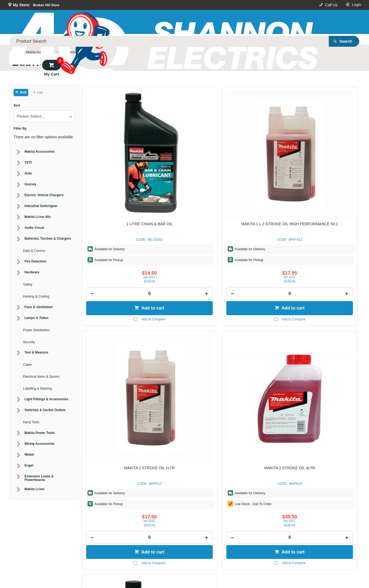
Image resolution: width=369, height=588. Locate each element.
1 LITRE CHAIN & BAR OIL (114, 151)
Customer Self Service (176, 571)
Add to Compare (118, 246)
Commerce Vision (213, 571)
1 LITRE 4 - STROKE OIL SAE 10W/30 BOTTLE (115, 327)
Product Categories (60, 39)
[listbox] (44, 116)
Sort (17, 106)
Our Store (100, 39)
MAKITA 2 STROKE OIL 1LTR (255, 151)
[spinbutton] (114, 221)
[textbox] (197, 22)
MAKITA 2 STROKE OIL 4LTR (325, 151)
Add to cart (117, 235)
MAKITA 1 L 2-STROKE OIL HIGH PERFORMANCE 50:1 (184, 153)
